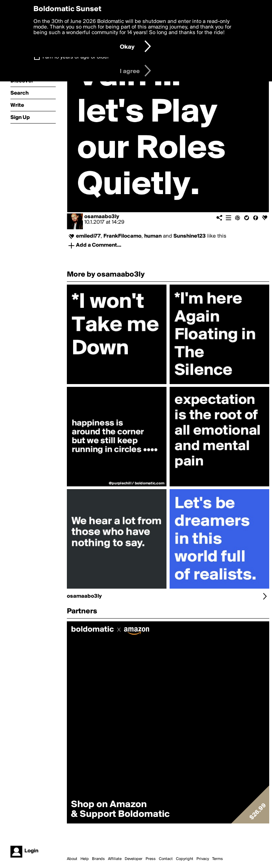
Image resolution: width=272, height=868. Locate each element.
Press (151, 859)
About (72, 859)
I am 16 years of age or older (76, 57)
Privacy (203, 859)
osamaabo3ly (102, 217)
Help (85, 859)
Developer (134, 859)
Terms (217, 859)
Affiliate (115, 859)
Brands (98, 859)
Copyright (185, 859)
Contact (166, 859)
